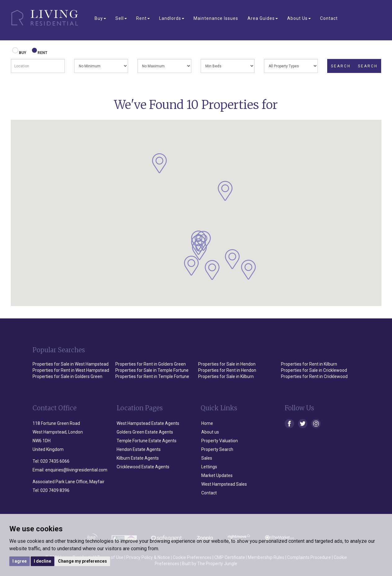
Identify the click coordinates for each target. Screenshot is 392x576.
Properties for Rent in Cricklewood (314, 376)
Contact (329, 18)
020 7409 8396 (55, 490)
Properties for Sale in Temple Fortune (152, 370)
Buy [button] (100, 18)
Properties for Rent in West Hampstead (71, 370)
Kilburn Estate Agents (138, 458)
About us (210, 432)
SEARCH (341, 66)
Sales (207, 458)
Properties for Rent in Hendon (227, 370)
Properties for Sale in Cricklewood (314, 370)
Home (207, 423)
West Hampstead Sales (224, 484)
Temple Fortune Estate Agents (147, 441)
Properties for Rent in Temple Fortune (152, 376)
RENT (40, 51)
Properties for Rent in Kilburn (309, 364)
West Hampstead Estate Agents (148, 423)
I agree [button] (20, 561)
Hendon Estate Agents (139, 449)
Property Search (217, 449)
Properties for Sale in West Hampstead (71, 364)
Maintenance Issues (216, 18)
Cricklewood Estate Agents (143, 467)
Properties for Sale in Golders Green (67, 376)
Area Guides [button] (263, 18)
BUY (20, 51)
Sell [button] (121, 18)
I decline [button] (42, 561)
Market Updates (217, 475)
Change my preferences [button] (82, 561)
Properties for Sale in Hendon (227, 364)
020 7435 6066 (55, 461)
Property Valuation (220, 441)
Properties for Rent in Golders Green (151, 364)
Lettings (209, 467)
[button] (159, 163)
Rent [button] (143, 18)
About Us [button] (299, 18)
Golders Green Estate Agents (145, 432)
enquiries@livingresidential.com (76, 470)
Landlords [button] (172, 18)
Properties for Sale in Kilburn (226, 376)
